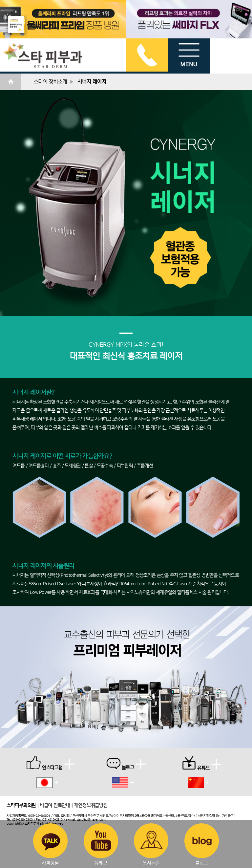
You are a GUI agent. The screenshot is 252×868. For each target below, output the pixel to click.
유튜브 (101, 844)
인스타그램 (50, 763)
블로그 (202, 844)
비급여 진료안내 (55, 805)
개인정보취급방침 (91, 805)
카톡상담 (50, 844)
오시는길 (151, 844)
